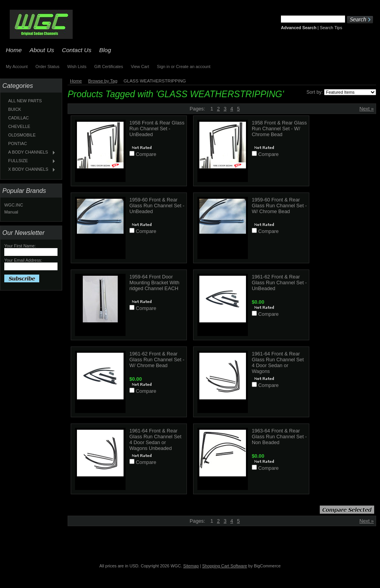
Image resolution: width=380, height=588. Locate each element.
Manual (11, 212)
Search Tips (331, 28)
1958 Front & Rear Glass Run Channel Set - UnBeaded (157, 129)
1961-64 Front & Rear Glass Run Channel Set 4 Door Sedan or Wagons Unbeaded (155, 439)
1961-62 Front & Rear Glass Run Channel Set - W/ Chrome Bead (157, 360)
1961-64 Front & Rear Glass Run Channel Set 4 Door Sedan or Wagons (278, 362)
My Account (17, 66)
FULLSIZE (30, 161)
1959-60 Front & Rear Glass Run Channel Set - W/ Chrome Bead (279, 206)
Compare (146, 154)
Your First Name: (20, 246)
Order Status (47, 66)
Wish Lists (77, 66)
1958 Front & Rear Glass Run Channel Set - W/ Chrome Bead (279, 129)
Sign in (163, 66)
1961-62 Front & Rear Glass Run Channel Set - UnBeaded (279, 283)
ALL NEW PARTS (25, 101)
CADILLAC (18, 118)
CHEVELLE (19, 126)
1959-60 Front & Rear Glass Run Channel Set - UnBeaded (157, 206)
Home (76, 81)
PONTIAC (17, 143)
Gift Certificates (108, 66)
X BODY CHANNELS (30, 170)
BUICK (15, 109)
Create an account (193, 66)
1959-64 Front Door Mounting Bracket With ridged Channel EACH (154, 283)
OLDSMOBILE (22, 135)
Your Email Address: (23, 260)
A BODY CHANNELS (30, 152)
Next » (367, 109)
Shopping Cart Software (224, 566)
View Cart (140, 66)
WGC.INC (14, 205)
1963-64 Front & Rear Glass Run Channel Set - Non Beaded (279, 437)
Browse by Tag (103, 81)
